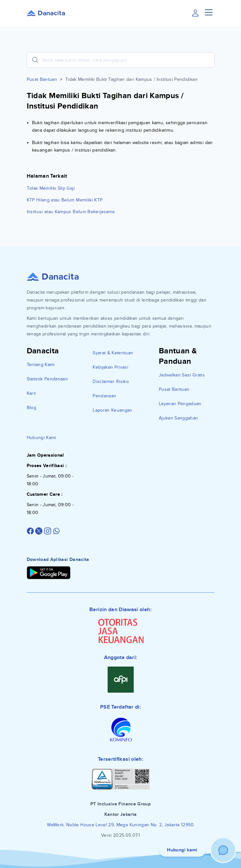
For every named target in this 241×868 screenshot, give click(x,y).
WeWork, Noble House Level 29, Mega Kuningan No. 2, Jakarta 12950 (120, 825)
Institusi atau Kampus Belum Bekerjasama (71, 212)
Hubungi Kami (41, 438)
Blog (31, 408)
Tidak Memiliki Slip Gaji (51, 188)
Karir (32, 393)
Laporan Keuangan (113, 410)
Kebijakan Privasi (110, 367)
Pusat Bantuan (42, 79)
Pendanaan (104, 396)
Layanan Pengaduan (180, 404)
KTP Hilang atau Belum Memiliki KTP (65, 200)
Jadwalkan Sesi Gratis (182, 375)
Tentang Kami (41, 365)
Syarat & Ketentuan (113, 353)
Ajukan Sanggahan (179, 418)
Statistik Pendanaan (47, 379)
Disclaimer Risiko (111, 382)
